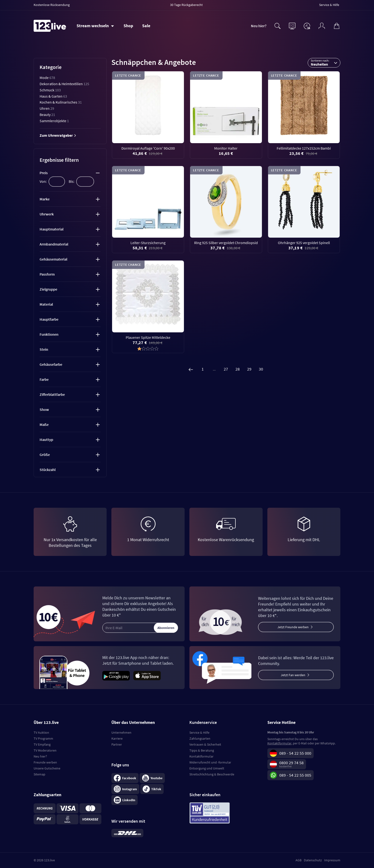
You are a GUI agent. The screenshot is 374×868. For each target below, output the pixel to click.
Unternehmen (121, 732)
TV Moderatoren (45, 750)
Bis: (72, 181)
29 (249, 369)
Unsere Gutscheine (47, 768)
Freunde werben (45, 762)
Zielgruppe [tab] (48, 289)
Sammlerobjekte (54, 121)
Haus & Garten (53, 96)
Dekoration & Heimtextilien (64, 84)
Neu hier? (259, 26)
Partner (117, 744)
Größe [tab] (45, 455)
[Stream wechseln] (95, 26)
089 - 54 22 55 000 (295, 753)
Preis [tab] (44, 173)
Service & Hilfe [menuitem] (329, 5)
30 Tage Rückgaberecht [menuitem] (186, 5)
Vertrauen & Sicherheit (205, 744)
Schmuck (50, 90)
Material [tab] (46, 304)
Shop (128, 26)
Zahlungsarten (200, 738)
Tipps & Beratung (202, 750)
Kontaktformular (201, 756)
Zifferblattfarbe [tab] (52, 394)
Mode (47, 78)
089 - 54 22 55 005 (295, 775)
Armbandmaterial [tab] (54, 244)
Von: (43, 181)
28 (238, 369)
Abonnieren (166, 628)
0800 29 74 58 (291, 763)
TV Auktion (41, 732)
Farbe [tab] (44, 379)
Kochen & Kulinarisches (61, 102)
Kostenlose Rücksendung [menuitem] (52, 5)
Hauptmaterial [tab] (52, 229)
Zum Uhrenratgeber (58, 135)
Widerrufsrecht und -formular (210, 762)
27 (226, 369)
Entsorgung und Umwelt (207, 768)
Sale (146, 26)
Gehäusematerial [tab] (53, 259)
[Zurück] (191, 369)
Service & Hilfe (199, 732)
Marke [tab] (45, 199)
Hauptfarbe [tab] (49, 319)
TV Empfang (42, 744)
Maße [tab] (44, 424)
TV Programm (43, 738)
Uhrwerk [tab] (47, 214)
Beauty (47, 115)
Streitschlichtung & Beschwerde (212, 774)
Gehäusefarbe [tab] (51, 364)
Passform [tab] (47, 274)
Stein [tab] (44, 349)
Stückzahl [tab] (48, 470)
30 (261, 369)
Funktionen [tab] (49, 334)
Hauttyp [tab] (46, 439)
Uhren (47, 108)
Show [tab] (44, 409)
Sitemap (39, 774)
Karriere (117, 738)
